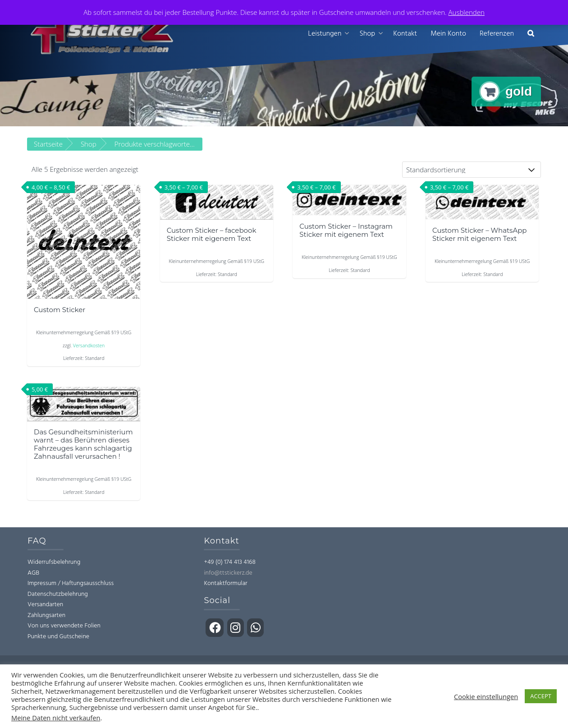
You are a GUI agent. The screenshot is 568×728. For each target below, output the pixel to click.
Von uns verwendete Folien (64, 626)
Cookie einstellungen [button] (486, 696)
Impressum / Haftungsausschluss (71, 583)
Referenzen (497, 34)
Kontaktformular (225, 583)
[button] (531, 34)
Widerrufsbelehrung (54, 562)
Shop (367, 34)
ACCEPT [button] (541, 696)
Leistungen (325, 34)
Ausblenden (467, 12)
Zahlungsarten (46, 615)
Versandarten (45, 605)
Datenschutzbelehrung (58, 594)
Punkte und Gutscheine (58, 637)
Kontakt (405, 34)
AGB (33, 573)
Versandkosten (89, 346)
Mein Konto (448, 34)
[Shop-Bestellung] (472, 170)
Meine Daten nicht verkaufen (56, 718)
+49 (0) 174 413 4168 (229, 562)
